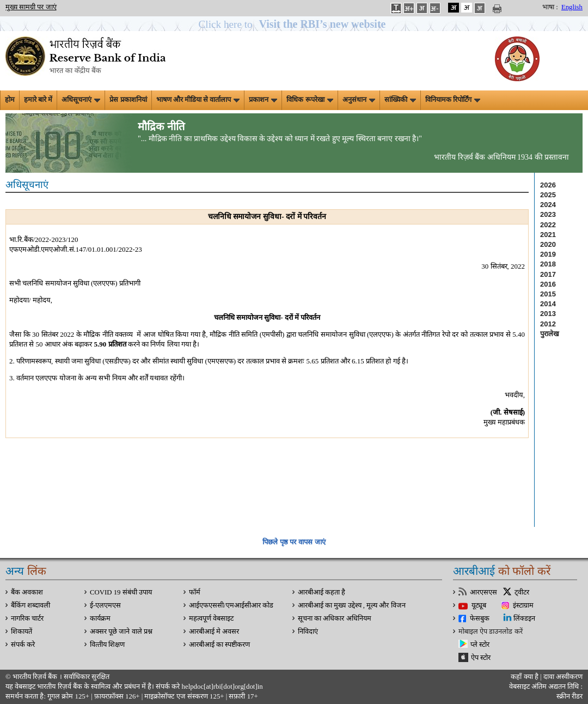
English (572, 7)
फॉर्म (195, 592)
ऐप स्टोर (481, 658)
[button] (294, 24)
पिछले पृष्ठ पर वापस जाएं (294, 542)
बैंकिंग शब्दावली (30, 605)
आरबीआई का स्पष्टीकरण (219, 645)
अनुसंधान (359, 100)
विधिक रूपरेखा (310, 100)
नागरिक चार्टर (27, 618)
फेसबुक (480, 618)
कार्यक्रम (100, 618)
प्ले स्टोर (480, 645)
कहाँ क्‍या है (525, 677)
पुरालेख (550, 334)
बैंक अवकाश (27, 592)
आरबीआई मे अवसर (214, 632)
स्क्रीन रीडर (569, 696)
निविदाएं (308, 632)
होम (10, 100)
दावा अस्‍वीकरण (563, 677)
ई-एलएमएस (105, 605)
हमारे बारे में (38, 100)
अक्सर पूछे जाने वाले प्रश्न (121, 632)
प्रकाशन (263, 100)
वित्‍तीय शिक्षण (107, 645)
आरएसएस (483, 592)
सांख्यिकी (400, 100)
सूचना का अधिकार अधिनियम (335, 618)
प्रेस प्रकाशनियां (128, 100)
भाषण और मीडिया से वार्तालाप (198, 100)
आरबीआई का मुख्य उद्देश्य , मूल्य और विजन (352, 605)
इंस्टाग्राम (523, 605)
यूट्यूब (479, 605)
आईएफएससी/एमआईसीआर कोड (231, 605)
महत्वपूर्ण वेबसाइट (211, 618)
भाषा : (550, 7)
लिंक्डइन (524, 618)
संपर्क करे (23, 645)
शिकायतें (22, 632)
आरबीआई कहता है (321, 592)
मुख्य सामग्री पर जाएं (31, 7)
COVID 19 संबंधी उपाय (121, 592)
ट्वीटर (522, 592)
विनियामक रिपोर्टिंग (453, 100)
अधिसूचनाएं (81, 100)
